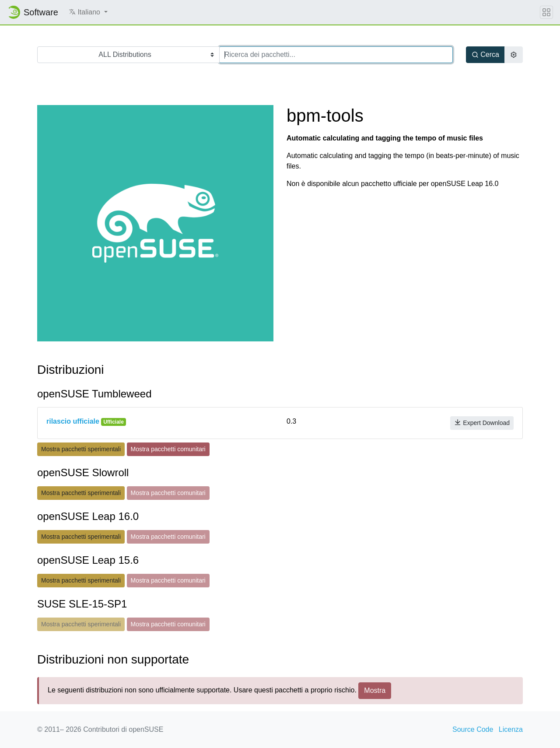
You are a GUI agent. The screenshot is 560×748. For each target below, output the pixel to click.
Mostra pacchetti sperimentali (81, 449)
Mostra (375, 690)
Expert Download (482, 423)
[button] (88, 12)
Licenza (511, 729)
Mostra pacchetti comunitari (168, 449)
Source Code (473, 729)
